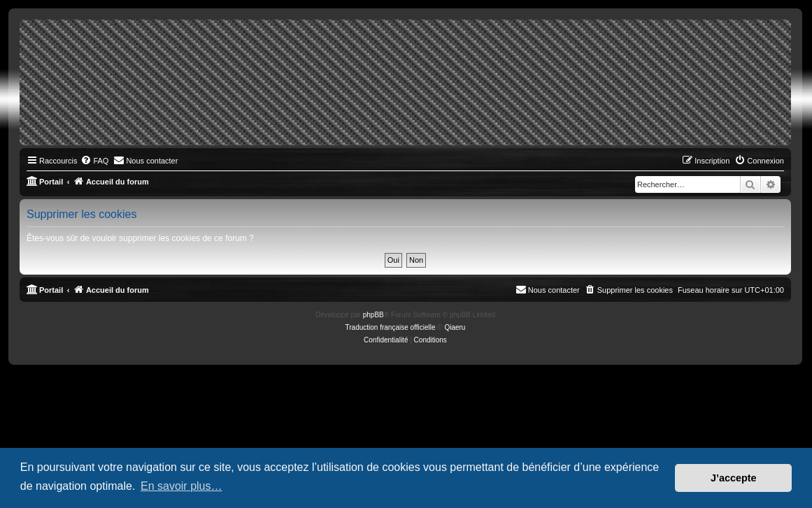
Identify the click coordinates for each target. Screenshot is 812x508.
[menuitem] (94, 161)
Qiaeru (455, 327)
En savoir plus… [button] (181, 486)
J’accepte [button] (734, 478)
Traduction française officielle (391, 327)
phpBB (373, 315)
